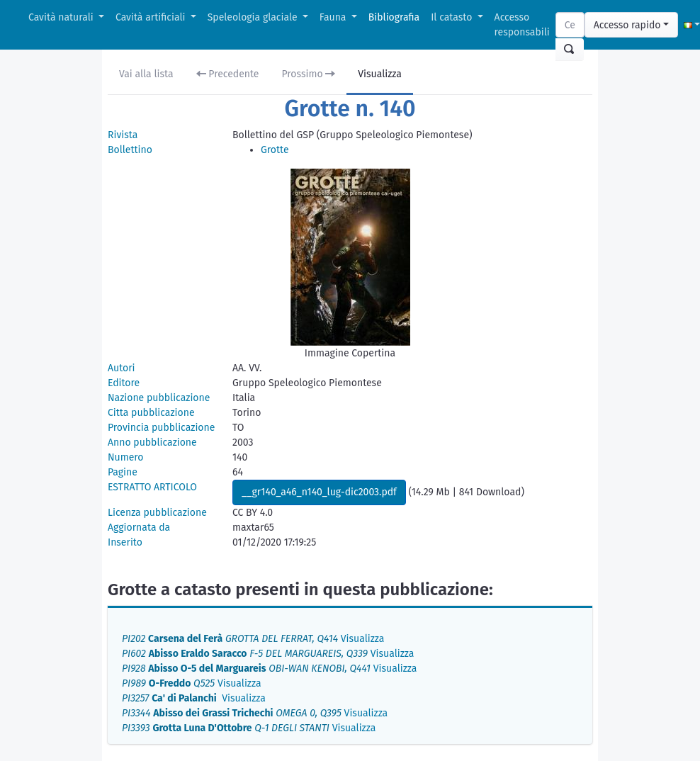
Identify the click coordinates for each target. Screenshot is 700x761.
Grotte (275, 150)
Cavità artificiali (152, 17)
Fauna (334, 17)
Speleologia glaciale (254, 17)
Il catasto (453, 17)
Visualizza (380, 74)
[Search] (570, 25)
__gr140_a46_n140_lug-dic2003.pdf (319, 492)
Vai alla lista (146, 74)
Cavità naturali (62, 17)
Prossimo (309, 74)
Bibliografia (394, 17)
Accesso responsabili (522, 25)
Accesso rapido (627, 25)
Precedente (228, 74)
